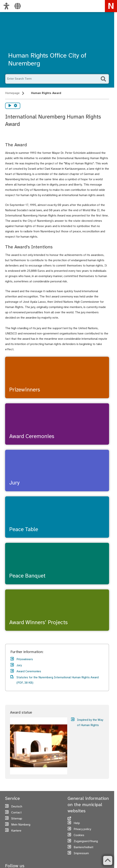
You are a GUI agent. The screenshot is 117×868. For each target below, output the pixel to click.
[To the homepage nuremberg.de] (111, 6)
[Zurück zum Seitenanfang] (107, 860)
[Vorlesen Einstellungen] (16, 106)
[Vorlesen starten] (10, 106)
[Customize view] (6, 6)
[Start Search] (103, 79)
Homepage (12, 93)
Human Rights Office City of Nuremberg (47, 60)
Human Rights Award (46, 93)
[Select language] (18, 6)
